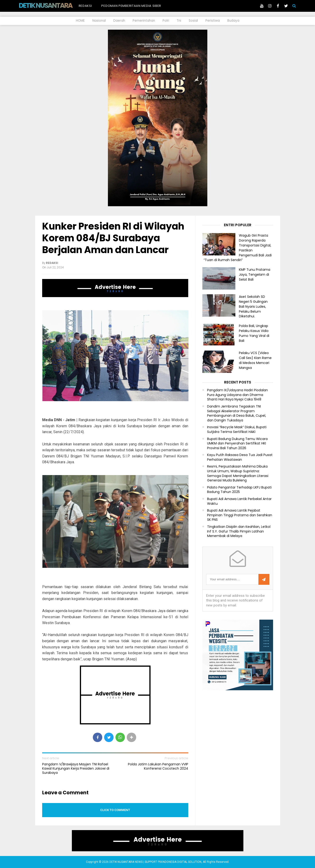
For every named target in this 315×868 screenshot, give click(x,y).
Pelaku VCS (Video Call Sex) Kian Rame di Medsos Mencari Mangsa (255, 360)
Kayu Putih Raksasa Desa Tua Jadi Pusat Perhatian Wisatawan (240, 457)
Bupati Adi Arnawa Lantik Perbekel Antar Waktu (239, 501)
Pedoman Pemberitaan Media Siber (131, 6)
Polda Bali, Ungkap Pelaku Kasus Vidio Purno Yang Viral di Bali (254, 333)
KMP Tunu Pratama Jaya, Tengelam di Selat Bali (255, 275)
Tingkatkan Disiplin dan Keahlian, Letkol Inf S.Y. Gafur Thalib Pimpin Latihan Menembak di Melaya (239, 531)
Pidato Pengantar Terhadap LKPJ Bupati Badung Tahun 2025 (239, 490)
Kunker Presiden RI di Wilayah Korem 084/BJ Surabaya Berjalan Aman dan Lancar (113, 238)
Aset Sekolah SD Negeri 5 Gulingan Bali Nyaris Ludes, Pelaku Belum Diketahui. (253, 306)
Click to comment (115, 810)
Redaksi (85, 6)
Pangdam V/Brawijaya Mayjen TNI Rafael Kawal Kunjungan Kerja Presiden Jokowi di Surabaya (76, 769)
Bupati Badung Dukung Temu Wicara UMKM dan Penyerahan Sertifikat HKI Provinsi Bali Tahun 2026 (237, 444)
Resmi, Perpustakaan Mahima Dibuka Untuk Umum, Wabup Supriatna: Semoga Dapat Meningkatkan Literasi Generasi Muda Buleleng (238, 473)
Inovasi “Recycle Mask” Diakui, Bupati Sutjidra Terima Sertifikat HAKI (237, 430)
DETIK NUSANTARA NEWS (54, 5)
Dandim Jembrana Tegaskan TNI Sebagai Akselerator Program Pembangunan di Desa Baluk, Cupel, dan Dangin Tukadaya (237, 413)
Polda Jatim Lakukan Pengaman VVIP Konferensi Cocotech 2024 (158, 766)
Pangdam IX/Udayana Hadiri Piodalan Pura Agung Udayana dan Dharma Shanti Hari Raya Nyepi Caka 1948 (237, 395)
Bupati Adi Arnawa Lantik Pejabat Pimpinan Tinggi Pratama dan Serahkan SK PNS (240, 515)
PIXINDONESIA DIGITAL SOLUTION (180, 862)
